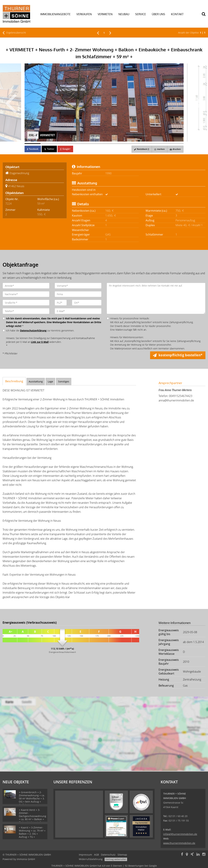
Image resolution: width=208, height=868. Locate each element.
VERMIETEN (105, 14)
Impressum (85, 855)
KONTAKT (177, 14)
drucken (175, 149)
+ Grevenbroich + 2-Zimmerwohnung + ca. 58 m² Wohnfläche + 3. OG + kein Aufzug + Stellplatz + (32, 798)
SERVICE (141, 14)
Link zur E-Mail (40, 342)
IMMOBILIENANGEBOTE (55, 14)
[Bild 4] (80, 144)
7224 (8, 204)
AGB (96, 855)
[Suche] (205, 16)
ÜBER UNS (158, 14)
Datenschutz (108, 855)
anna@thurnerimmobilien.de (176, 400)
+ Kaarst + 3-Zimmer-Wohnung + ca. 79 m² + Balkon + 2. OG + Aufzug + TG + (32, 832)
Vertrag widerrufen (116, 859)
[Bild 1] (33, 144)
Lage (50, 381)
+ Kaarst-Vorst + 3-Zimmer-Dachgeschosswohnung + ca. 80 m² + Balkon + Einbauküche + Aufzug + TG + (33, 818)
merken (159, 149)
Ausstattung (36, 381)
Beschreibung (14, 381)
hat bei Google (104, 866)
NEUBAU (124, 14)
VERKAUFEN (84, 14)
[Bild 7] (128, 144)
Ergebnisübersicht (14, 33)
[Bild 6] (112, 144)
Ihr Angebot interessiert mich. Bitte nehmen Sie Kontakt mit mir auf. (156, 298)
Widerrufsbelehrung (91, 859)
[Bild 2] (48, 144)
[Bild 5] (96, 144)
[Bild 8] (144, 144)
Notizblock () (141, 149)
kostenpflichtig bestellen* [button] (181, 355)
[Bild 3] (64, 144)
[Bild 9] (160, 144)
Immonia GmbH (26, 859)
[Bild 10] (176, 144)
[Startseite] (17, 14)
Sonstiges (64, 381)
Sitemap (122, 855)
